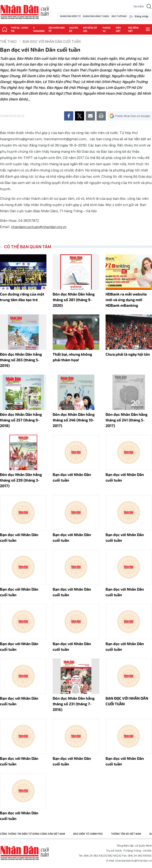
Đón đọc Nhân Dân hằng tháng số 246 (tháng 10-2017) (74, 420)
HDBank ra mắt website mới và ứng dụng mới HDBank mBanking (126, 300)
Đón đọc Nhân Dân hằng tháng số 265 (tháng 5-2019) (21, 360)
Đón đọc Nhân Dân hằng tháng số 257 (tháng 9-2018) (21, 420)
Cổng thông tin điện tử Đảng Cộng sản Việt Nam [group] (32, 834)
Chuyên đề (74, 29)
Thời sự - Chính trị (20, 29)
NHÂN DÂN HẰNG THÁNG (96, 16)
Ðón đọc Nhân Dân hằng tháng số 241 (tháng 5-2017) (126, 420)
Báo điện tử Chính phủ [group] (88, 834)
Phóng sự (107, 29)
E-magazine (39, 29)
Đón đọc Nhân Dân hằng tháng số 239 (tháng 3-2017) (21, 480)
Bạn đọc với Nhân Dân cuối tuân (125, 477)
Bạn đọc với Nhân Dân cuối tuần (52, 42)
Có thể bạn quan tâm (28, 247)
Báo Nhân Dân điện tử (25, 853)
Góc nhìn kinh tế (57, 29)
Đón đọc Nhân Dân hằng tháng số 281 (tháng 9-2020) (74, 300)
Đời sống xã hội (90, 29)
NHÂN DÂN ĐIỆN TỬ (70, 16)
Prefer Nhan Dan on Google (130, 116)
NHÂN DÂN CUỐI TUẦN (25, 12)
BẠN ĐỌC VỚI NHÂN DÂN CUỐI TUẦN (127, 701)
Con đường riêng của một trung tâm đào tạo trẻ (22, 297)
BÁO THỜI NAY (119, 16)
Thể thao (8, 42)
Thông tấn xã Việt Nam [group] (126, 834)
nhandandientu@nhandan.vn (134, 861)
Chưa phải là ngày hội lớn (128, 354)
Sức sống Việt (133, 29)
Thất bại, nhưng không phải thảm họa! (72, 357)
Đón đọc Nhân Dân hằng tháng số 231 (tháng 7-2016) (74, 704)
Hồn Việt (118, 29)
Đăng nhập (141, 16)
